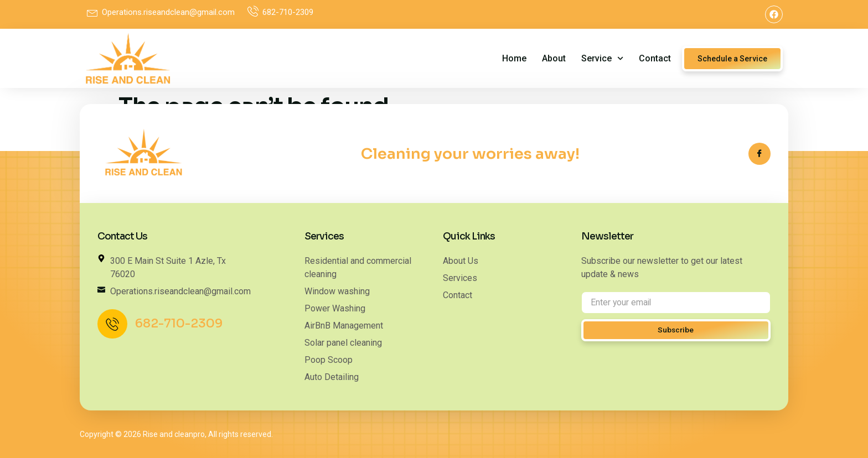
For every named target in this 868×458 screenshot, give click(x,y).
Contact (655, 58)
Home (514, 58)
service (602, 58)
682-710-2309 (179, 324)
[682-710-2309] (113, 324)
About (554, 58)
